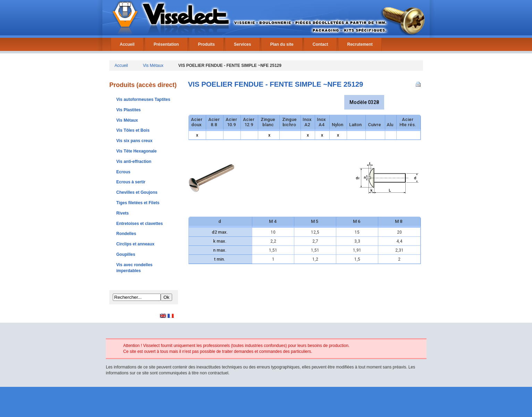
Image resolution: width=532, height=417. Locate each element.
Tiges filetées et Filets (138, 203)
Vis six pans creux (134, 141)
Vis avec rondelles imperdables (134, 268)
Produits (206, 44)
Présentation (166, 44)
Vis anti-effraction (134, 162)
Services (242, 44)
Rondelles (126, 234)
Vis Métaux (153, 66)
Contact (320, 44)
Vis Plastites (129, 110)
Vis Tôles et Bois (133, 130)
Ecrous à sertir (131, 182)
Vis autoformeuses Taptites (143, 99)
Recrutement (360, 44)
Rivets (123, 213)
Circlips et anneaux (135, 244)
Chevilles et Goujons (137, 192)
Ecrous (123, 172)
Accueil (127, 44)
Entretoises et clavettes (140, 224)
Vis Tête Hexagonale (137, 151)
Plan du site (282, 44)
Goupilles (126, 254)
